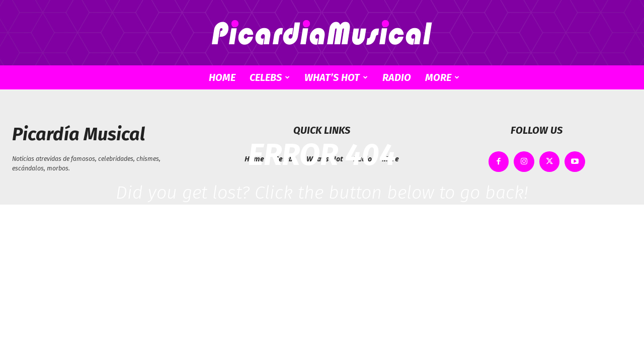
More (442, 77)
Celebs (270, 77)
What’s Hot (336, 77)
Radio (397, 77)
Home (222, 77)
